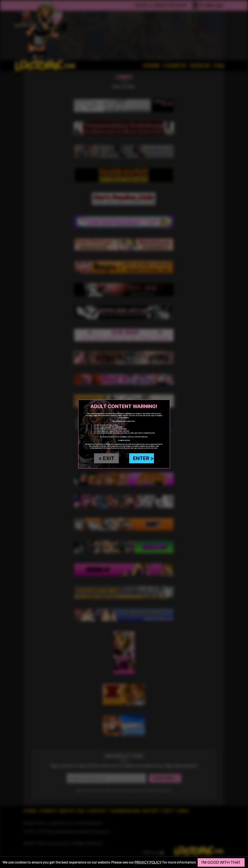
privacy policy (148, 862)
